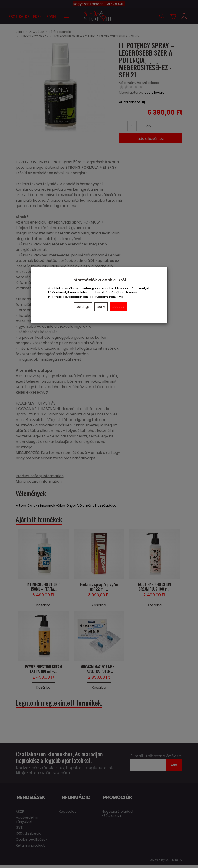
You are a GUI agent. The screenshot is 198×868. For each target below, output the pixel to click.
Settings (83, 307)
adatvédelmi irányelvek (107, 297)
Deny (101, 307)
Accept (118, 307)
